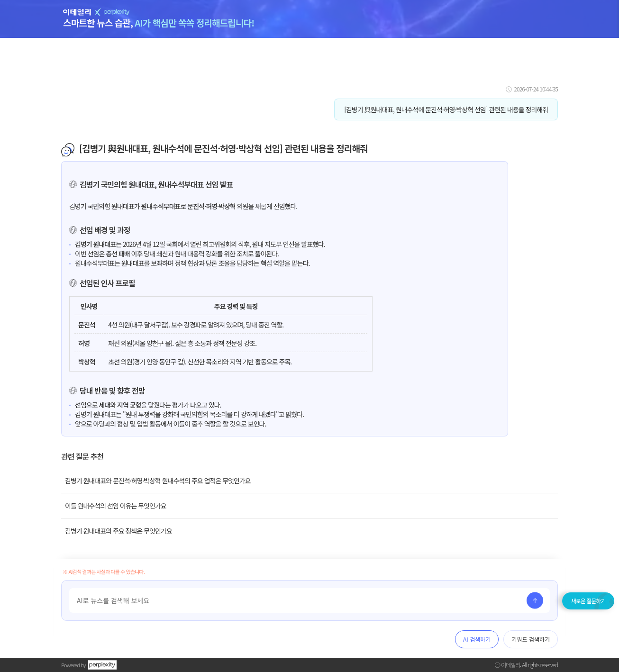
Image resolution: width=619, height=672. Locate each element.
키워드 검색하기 (531, 639)
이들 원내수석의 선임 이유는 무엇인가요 (116, 506)
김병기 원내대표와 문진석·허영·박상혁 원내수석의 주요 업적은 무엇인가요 (158, 481)
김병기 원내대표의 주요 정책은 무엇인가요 (118, 531)
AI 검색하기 (477, 639)
